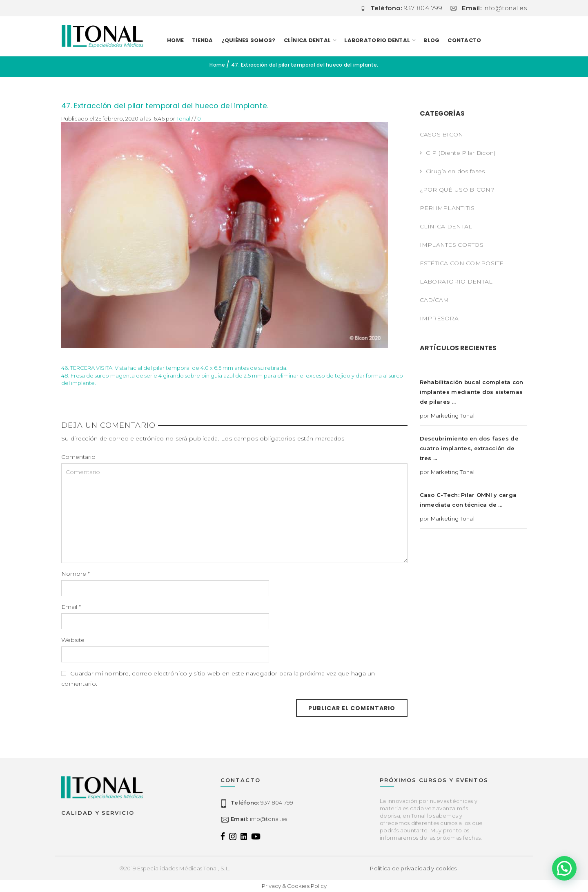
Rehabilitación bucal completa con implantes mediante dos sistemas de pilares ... (472, 392)
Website (73, 640)
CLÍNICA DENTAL (307, 40)
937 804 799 (262, 803)
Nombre (76, 574)
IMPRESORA (439, 318)
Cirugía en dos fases (455, 171)
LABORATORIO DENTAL (377, 40)
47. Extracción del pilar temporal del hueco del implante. (165, 106)
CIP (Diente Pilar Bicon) (461, 153)
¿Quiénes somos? (248, 40)
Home (175, 40)
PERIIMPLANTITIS (447, 208)
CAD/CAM (434, 300)
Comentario (78, 457)
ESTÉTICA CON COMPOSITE (462, 263)
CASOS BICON (442, 134)
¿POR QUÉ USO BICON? (457, 190)
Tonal (183, 118)
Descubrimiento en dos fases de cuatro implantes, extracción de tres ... (469, 448)
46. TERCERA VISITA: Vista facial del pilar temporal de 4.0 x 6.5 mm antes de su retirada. (174, 368)
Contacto (464, 40)
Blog (431, 40)
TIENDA (203, 40)
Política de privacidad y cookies (413, 868)
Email (71, 607)
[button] (564, 868)
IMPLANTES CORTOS (452, 245)
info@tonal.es (259, 819)
